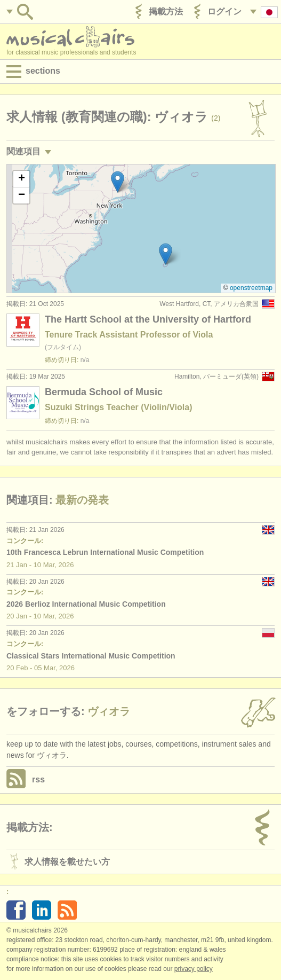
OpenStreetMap (251, 288)
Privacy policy (194, 969)
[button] (166, 254)
